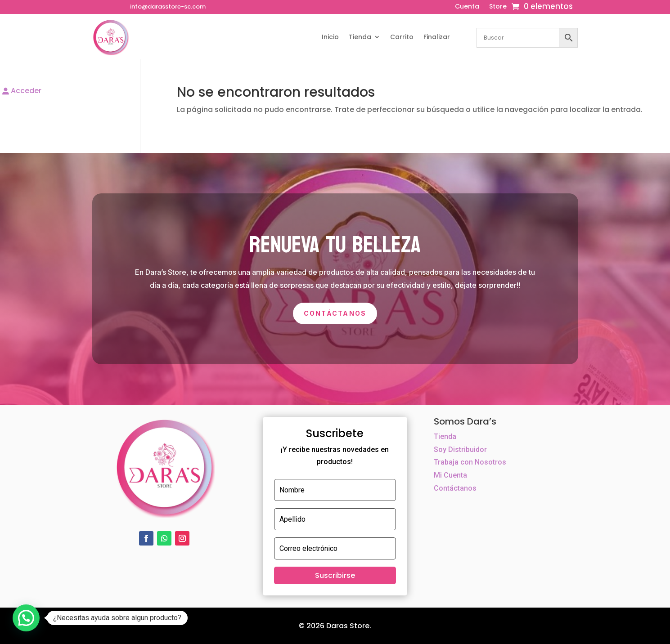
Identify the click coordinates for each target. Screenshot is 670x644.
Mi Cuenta (450, 475)
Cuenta (467, 7)
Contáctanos (335, 313)
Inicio (330, 37)
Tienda (360, 37)
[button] (26, 618)
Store (498, 7)
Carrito (402, 37)
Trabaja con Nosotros (470, 462)
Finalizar (437, 37)
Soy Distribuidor (460, 449)
